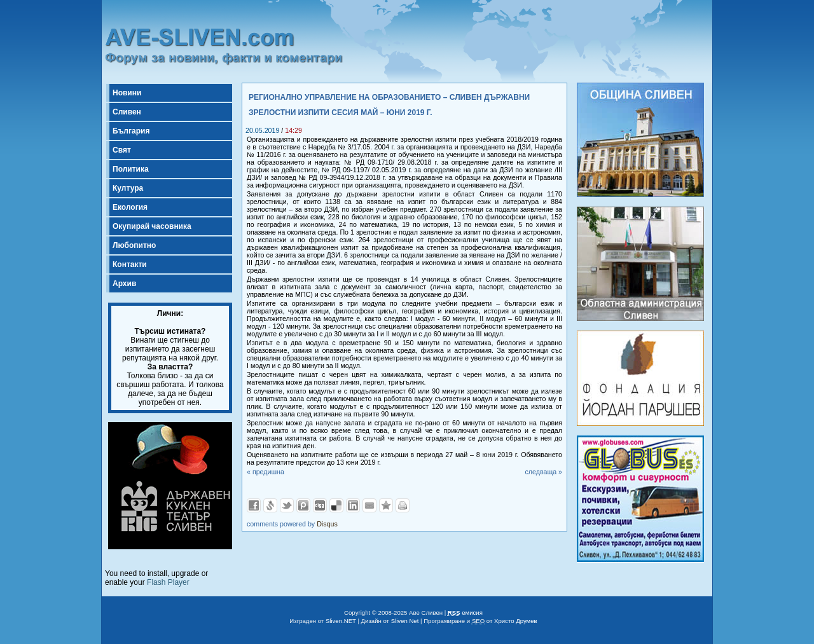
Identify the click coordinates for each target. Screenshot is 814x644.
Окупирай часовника (152, 226)
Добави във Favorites (386, 505)
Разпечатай (403, 505)
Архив (124, 284)
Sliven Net (405, 621)
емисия (465, 613)
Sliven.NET (341, 621)
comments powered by (292, 524)
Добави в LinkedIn (353, 505)
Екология (130, 207)
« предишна (266, 472)
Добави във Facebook (254, 505)
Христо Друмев (516, 621)
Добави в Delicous (336, 505)
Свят (122, 150)
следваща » (543, 472)
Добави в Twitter (287, 505)
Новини (127, 93)
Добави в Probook (303, 505)
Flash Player (168, 582)
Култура (128, 188)
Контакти (130, 264)
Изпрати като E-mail (369, 505)
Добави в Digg (320, 505)
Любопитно (134, 245)
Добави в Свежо (270, 505)
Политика (131, 169)
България (131, 131)
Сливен (127, 112)
